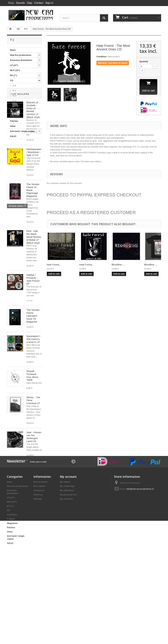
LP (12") (14, 65)
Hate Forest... (87, 265)
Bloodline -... (119, 265)
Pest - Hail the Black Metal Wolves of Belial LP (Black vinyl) (34, 292)
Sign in (49, 3)
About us (38, 575)
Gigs (30, 3)
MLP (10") (15, 70)
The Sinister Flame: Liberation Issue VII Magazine (33, 371)
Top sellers (20, 149)
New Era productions (21, 55)
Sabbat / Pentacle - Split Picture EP (33, 334)
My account (68, 557)
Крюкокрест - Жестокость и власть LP (34, 394)
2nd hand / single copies (22, 131)
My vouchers (66, 579)
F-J (14, 91)
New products (41, 562)
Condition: (102, 57)
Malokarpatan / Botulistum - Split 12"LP (34, 207)
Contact (39, 3)
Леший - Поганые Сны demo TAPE (32, 431)
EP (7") (14, 75)
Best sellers (39, 566)
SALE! (13, 136)
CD (12, 80)
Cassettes (15, 106)
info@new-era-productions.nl (140, 569)
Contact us (39, 571)
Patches (14, 121)
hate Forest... (54, 265)
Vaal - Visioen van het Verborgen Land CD (34, 492)
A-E (14, 86)
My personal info (68, 575)
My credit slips (67, 566)
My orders (65, 562)
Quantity (144, 61)
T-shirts (14, 111)
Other (13, 126)
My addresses (67, 571)
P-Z (14, 101)
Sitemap (38, 579)
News (13, 50)
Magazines (15, 116)
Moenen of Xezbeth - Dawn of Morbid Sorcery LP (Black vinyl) (33, 165)
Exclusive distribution (21, 60)
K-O (14, 96)
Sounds (20, 3)
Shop (11, 3)
